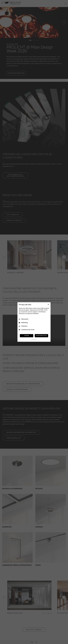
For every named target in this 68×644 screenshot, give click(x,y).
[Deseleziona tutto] (48, 304)
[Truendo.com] (34, 340)
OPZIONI (27, 336)
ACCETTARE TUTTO (41, 336)
